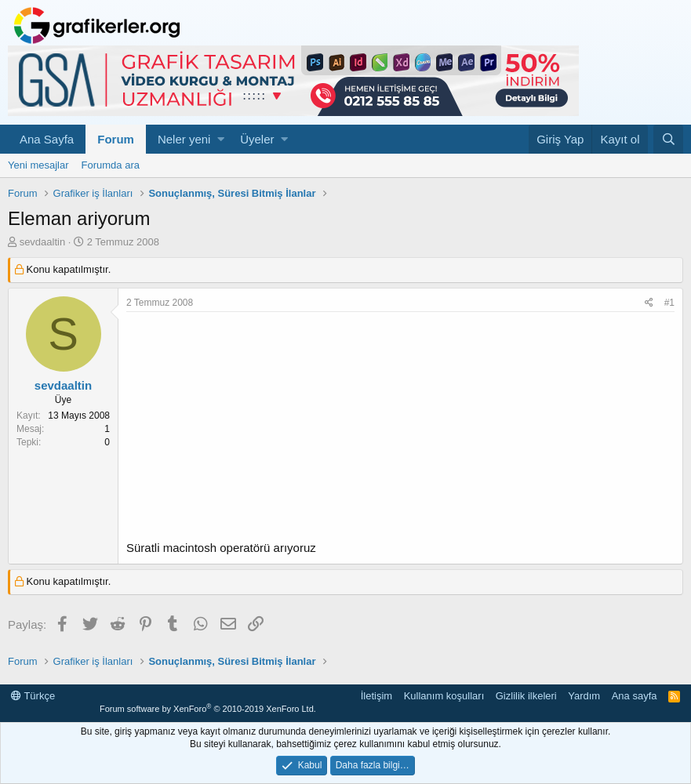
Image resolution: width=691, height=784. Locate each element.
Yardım (584, 696)
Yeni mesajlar (38, 165)
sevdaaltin (43, 242)
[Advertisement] (400, 430)
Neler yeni (184, 139)
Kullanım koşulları (444, 696)
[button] (221, 139)
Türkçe (33, 696)
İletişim (376, 696)
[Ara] (668, 139)
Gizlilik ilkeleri (526, 696)
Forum (116, 139)
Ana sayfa (635, 696)
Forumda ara (111, 165)
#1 (669, 303)
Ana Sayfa (47, 139)
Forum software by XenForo (208, 709)
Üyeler (257, 139)
